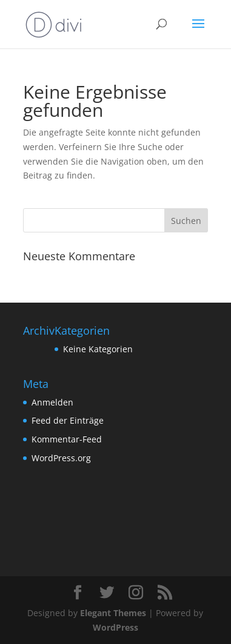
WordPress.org (61, 458)
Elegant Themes (113, 613)
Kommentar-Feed (67, 439)
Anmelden (52, 402)
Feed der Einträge (68, 420)
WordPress (115, 627)
